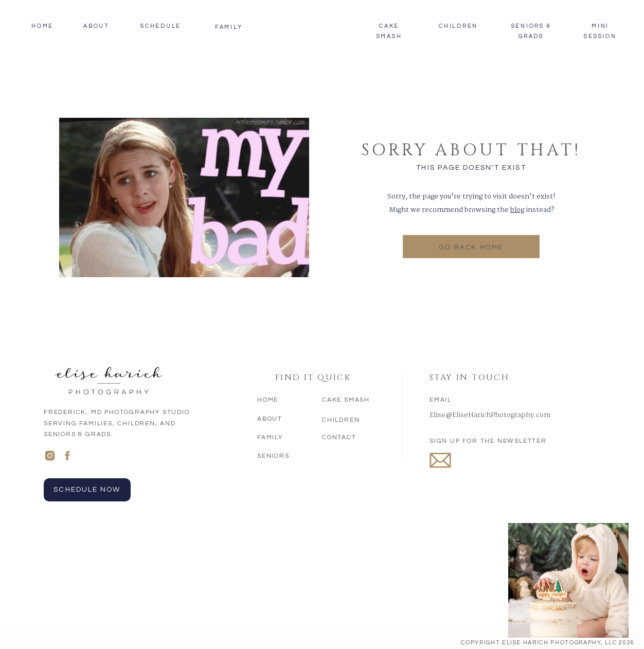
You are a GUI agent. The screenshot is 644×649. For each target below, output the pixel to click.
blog (517, 210)
